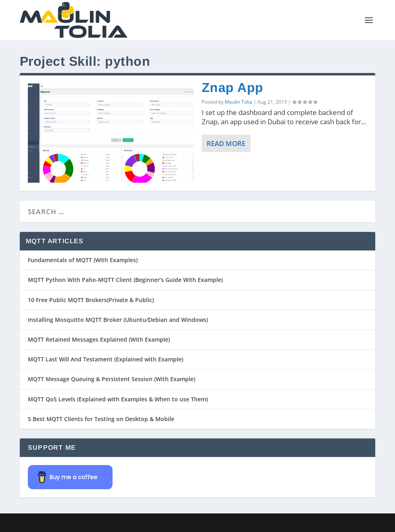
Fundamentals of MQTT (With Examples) (83, 260)
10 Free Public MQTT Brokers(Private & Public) (91, 300)
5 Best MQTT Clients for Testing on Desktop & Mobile (101, 419)
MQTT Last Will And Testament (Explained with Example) (106, 359)
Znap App (233, 88)
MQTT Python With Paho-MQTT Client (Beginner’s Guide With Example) (125, 280)
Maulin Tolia (238, 102)
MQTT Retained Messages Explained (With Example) (99, 339)
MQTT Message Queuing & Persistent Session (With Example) (112, 379)
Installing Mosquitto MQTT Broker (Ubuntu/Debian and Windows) (118, 320)
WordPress (150, 523)
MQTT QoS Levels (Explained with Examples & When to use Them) (118, 399)
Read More (226, 143)
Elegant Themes (76, 523)
